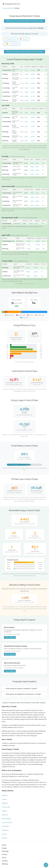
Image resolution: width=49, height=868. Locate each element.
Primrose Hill (6, 807)
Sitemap (5, 864)
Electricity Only (10, 39)
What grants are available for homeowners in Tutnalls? (24, 694)
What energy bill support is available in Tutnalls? (22, 689)
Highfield (5, 803)
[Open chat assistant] (46, 865)
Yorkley (4, 834)
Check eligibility (10, 637)
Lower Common (7, 823)
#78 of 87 (37, 574)
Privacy (4, 854)
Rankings (5, 851)
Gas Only (24, 39)
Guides (4, 848)
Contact (5, 861)
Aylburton (5, 815)
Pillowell (4, 838)
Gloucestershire (8, 8)
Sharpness (5, 830)
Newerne (5, 796)
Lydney (4, 799)
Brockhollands (6, 819)
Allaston (4, 811)
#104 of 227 (26, 574)
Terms (4, 858)
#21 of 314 (15, 574)
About (4, 845)
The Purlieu (5, 826)
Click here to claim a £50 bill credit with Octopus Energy (24, 21)
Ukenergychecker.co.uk (11, 4)
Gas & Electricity (11, 44)
